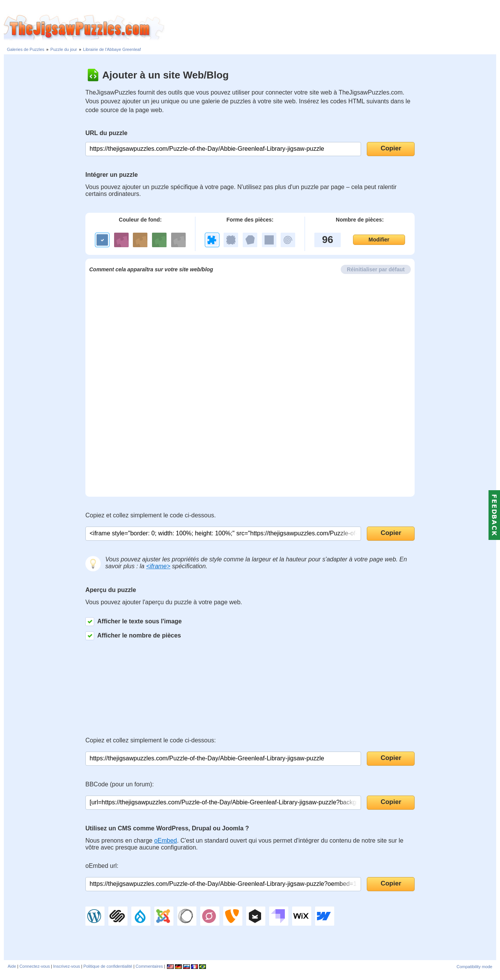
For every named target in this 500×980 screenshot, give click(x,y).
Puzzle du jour (64, 49)
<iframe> (158, 566)
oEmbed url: (102, 866)
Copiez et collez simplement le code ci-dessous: (151, 740)
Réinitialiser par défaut (376, 269)
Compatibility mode (474, 967)
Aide (12, 966)
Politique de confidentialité (108, 966)
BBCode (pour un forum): (120, 784)
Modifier (379, 240)
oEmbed (166, 841)
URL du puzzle (106, 133)
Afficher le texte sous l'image (134, 622)
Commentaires (149, 966)
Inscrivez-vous (67, 966)
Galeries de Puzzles (26, 49)
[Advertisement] (332, 28)
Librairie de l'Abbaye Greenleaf (112, 49)
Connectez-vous (35, 966)
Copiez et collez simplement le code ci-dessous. (151, 515)
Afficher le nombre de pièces (133, 636)
